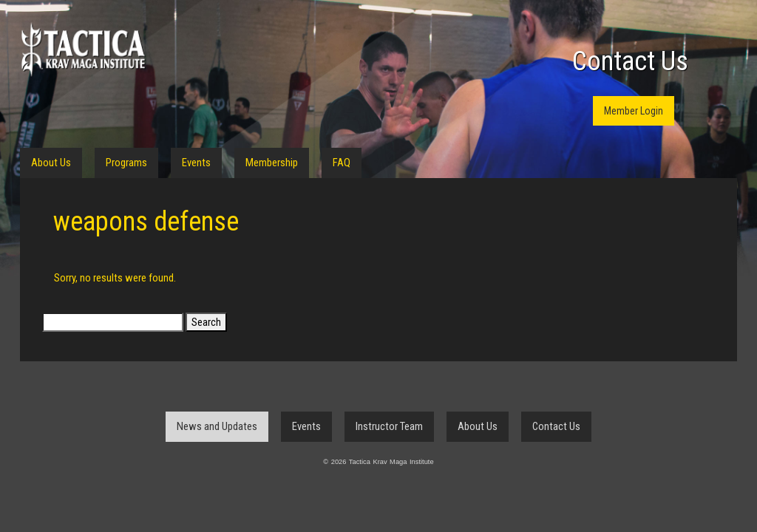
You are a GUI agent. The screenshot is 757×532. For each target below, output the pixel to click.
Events (196, 163)
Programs (126, 163)
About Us (51, 163)
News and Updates (217, 426)
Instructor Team (389, 426)
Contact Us (630, 61)
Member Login (634, 111)
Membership (272, 163)
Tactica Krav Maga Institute (83, 50)
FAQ (342, 163)
